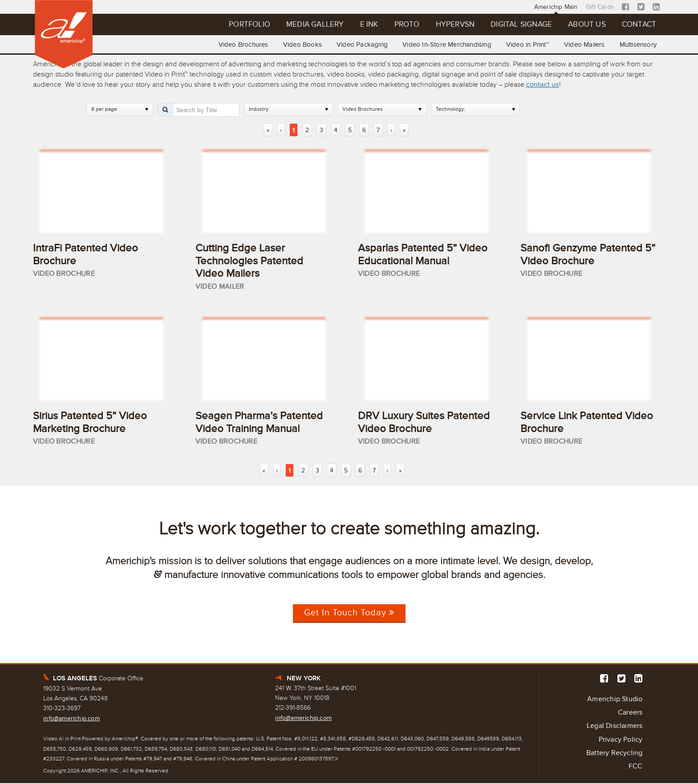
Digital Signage (520, 25)
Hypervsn (454, 25)
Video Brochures (241, 44)
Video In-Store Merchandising (446, 44)
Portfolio (246, 25)
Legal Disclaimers (615, 727)
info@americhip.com (71, 719)
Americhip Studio (615, 699)
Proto (405, 25)
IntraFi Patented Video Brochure (85, 255)
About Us (586, 25)
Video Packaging (360, 44)
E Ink (367, 25)
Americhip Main (556, 7)
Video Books (300, 44)
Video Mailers (584, 44)
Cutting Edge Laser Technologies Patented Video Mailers (249, 261)
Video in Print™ (527, 44)
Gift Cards (600, 7)
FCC (636, 768)
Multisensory (638, 44)
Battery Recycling (614, 754)
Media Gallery (312, 25)
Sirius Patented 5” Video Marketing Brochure (90, 423)
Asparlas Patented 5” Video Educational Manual (423, 255)
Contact (639, 25)
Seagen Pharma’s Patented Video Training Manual (259, 423)
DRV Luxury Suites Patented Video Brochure (424, 423)
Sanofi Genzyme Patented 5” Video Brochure (588, 255)
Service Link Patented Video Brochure (587, 423)
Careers (630, 713)
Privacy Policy (621, 740)
